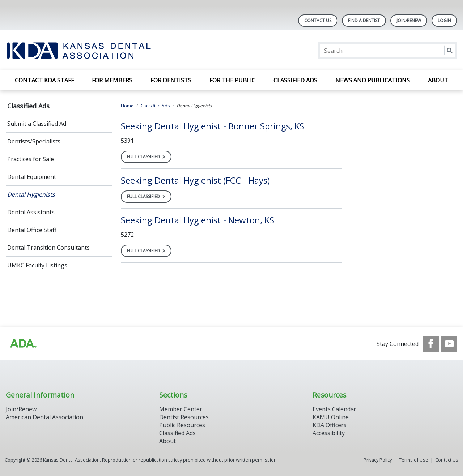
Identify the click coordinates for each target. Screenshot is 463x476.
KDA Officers (330, 425)
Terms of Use (414, 460)
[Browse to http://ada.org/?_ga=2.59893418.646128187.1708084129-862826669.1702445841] (23, 344)
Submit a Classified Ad (37, 124)
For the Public (232, 80)
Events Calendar (334, 409)
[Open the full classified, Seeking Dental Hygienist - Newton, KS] (146, 251)
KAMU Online (331, 417)
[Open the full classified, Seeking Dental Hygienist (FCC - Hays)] (146, 197)
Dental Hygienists (31, 194)
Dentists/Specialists (34, 141)
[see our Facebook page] (431, 344)
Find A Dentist (364, 20)
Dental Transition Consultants (48, 248)
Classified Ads (295, 80)
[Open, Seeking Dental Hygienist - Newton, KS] (197, 220)
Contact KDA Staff (44, 80)
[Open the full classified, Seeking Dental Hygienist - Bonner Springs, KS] (146, 157)
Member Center (181, 409)
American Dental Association (44, 417)
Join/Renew (409, 20)
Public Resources (182, 425)
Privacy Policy (378, 460)
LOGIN (444, 20)
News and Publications (373, 80)
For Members (112, 80)
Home (127, 106)
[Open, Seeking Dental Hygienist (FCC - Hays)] (195, 180)
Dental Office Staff (32, 230)
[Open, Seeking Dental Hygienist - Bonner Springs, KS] (213, 126)
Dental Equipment (32, 177)
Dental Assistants (31, 212)
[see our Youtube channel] (449, 344)
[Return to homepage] (99, 50)
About (438, 80)
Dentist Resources (184, 417)
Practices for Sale (31, 159)
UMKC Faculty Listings (37, 265)
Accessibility (329, 433)
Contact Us (318, 20)
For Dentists (171, 80)
